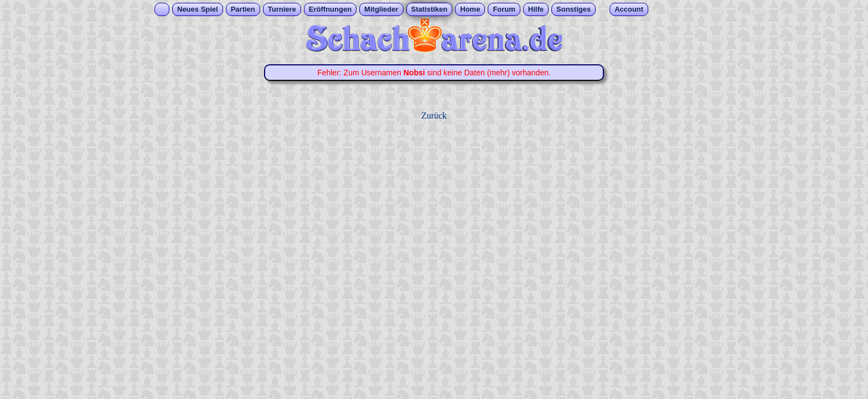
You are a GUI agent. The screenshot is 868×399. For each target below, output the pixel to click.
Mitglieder (381, 9)
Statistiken (430, 9)
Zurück (434, 116)
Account (629, 9)
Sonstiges (573, 9)
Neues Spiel (198, 9)
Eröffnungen (330, 9)
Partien (243, 9)
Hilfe (536, 9)
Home (470, 9)
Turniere (282, 9)
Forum (504, 9)
